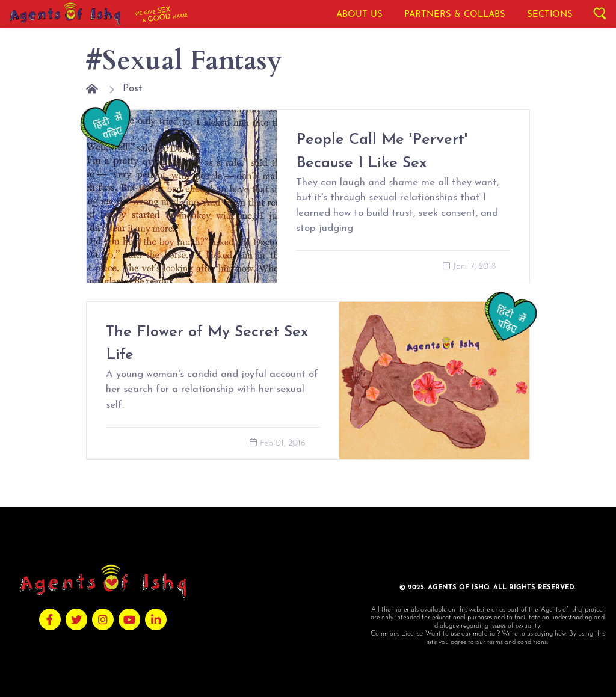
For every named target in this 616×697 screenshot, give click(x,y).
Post (132, 89)
